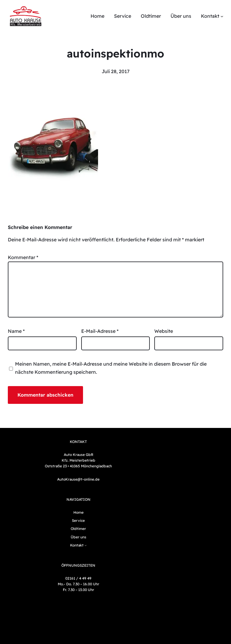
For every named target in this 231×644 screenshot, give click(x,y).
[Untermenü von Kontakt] (222, 16)
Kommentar (23, 257)
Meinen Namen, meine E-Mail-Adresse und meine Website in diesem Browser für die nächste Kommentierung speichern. (111, 368)
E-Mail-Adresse (100, 331)
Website (164, 331)
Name (16, 331)
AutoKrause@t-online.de (78, 479)
